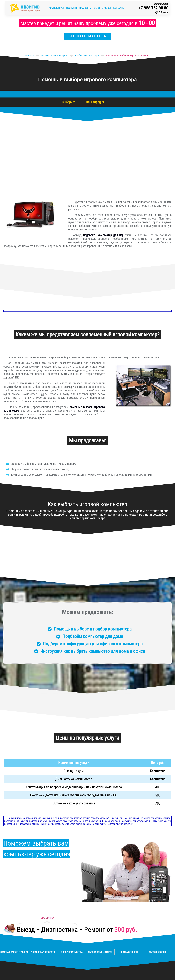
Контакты (119, 8)
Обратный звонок (161, 3)
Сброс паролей (157, 952)
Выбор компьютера (72, 952)
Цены (97, 8)
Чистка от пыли (129, 952)
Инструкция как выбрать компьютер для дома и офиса (93, 651)
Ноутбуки (72, 8)
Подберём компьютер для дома (93, 636)
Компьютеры (56, 8)
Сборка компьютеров (100, 952)
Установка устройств (43, 952)
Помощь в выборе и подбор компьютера (93, 629)
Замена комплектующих (14, 952)
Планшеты (86, 8)
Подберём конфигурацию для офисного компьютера (93, 644)
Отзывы (107, 8)
